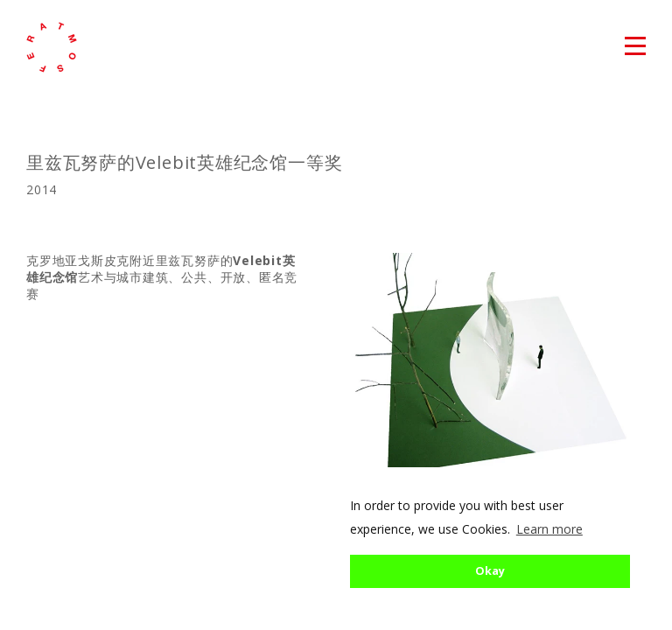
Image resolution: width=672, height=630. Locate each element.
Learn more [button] (549, 529)
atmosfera (52, 47)
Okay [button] (490, 571)
